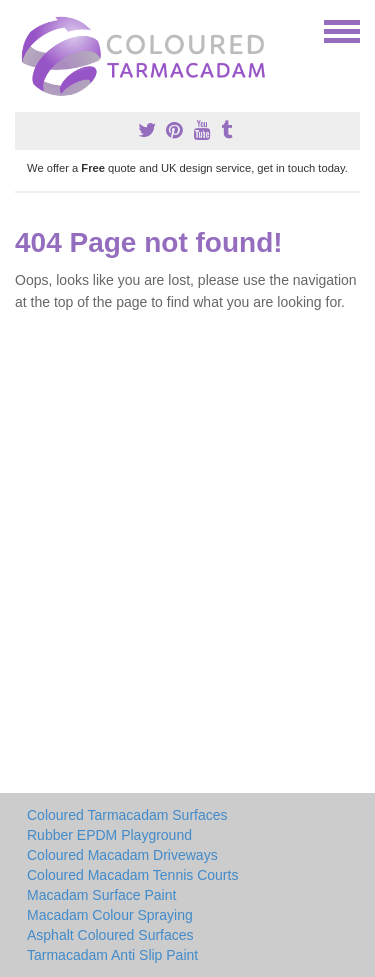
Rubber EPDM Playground (109, 835)
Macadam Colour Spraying (110, 915)
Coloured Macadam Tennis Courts (132, 875)
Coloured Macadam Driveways (122, 855)
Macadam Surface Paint (101, 895)
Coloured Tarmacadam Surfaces (127, 815)
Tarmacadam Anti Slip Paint (112, 955)
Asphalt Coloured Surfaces (110, 935)
